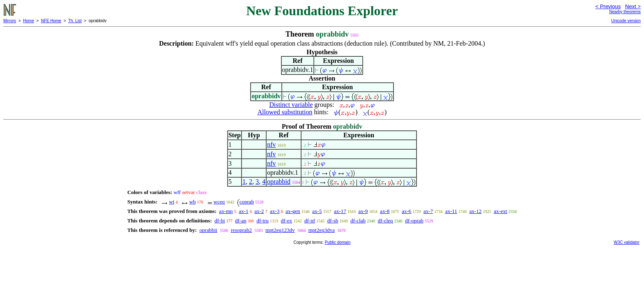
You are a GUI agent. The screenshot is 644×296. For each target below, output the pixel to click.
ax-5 (317, 211)
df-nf (310, 221)
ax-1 (244, 211)
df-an (240, 221)
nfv (271, 145)
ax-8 (385, 211)
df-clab (358, 221)
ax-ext (500, 211)
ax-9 (363, 211)
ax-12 (476, 211)
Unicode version (626, 21)
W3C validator (627, 242)
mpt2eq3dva (322, 230)
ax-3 (275, 211)
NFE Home (51, 21)
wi (171, 202)
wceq (219, 202)
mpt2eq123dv (280, 230)
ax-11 (451, 211)
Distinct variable (291, 105)
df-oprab (414, 221)
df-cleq (385, 221)
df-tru (262, 221)
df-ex (286, 221)
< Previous (608, 6)
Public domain (338, 242)
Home (29, 21)
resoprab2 (241, 230)
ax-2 (259, 211)
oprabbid (279, 182)
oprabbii (208, 230)
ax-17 (340, 211)
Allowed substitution (285, 112)
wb (193, 202)
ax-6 (406, 211)
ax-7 (428, 211)
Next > (633, 6)
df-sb (333, 221)
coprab (247, 202)
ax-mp (226, 211)
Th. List (75, 21)
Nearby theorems (625, 12)
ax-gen (293, 211)
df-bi (220, 221)
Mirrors (10, 21)
